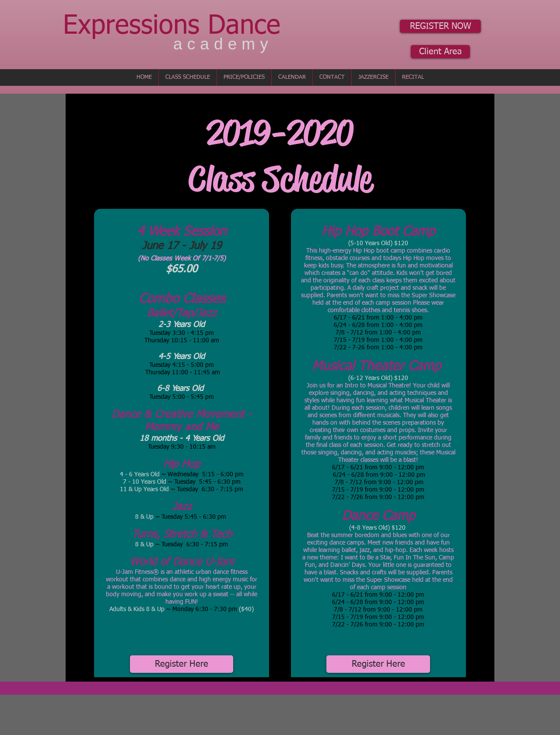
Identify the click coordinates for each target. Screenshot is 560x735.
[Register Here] (182, 664)
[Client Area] (440, 52)
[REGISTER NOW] (440, 26)
